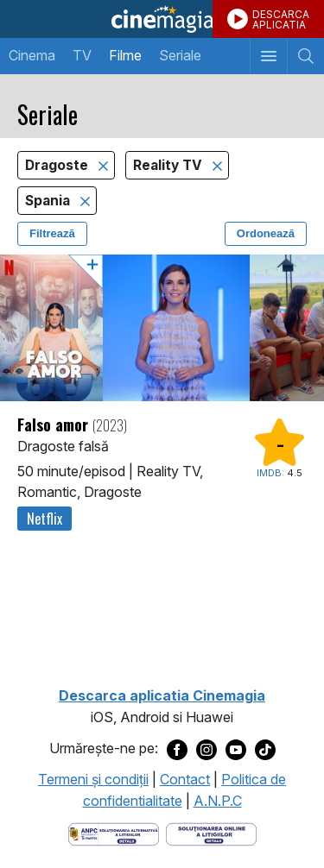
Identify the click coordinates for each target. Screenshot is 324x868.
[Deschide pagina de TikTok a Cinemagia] (265, 749)
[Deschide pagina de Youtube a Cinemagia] (236, 749)
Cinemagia (162, 19)
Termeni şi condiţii (93, 779)
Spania (49, 201)
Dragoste (58, 165)
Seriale (180, 55)
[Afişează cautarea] (305, 56)
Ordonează (266, 233)
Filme (125, 55)
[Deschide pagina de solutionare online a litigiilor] (211, 833)
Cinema (32, 55)
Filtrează (52, 233)
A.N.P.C (218, 801)
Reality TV (169, 165)
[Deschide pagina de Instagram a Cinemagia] (206, 749)
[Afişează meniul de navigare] (268, 56)
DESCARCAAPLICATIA (281, 19)
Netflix (44, 519)
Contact (185, 779)
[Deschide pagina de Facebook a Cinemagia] (177, 749)
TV (82, 55)
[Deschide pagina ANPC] (114, 833)
